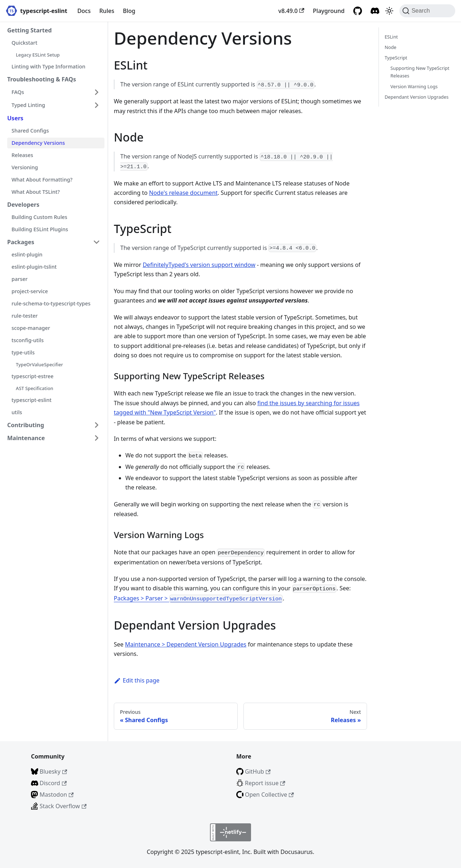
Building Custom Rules (39, 217)
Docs (84, 11)
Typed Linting (28, 105)
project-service (30, 291)
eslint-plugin (27, 254)
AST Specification (35, 388)
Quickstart (24, 43)
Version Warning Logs (414, 86)
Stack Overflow (63, 806)
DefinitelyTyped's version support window (199, 265)
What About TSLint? (36, 192)
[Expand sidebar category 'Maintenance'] (97, 438)
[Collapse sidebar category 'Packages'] (97, 242)
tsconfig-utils (28, 340)
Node (391, 47)
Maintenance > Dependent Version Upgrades (186, 644)
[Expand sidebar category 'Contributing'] (97, 425)
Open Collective (269, 795)
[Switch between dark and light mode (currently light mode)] (389, 11)
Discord (53, 783)
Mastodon (57, 795)
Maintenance (26, 438)
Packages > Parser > (198, 598)
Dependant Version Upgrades (417, 97)
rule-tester (25, 316)
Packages (21, 242)
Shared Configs (30, 131)
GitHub (258, 771)
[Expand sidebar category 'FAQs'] (97, 92)
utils (17, 412)
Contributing (26, 425)
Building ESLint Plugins (40, 229)
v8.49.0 (291, 11)
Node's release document (183, 193)
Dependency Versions (38, 143)
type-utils (23, 352)
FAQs (18, 92)
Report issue (265, 783)
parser (20, 279)
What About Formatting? (42, 180)
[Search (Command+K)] (427, 11)
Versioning (25, 167)
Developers (23, 205)
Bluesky (53, 771)
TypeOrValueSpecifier (39, 364)
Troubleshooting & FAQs (42, 79)
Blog (129, 11)
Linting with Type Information (48, 66)
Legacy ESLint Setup (38, 55)
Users (15, 118)
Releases (22, 155)
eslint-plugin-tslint (34, 267)
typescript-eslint (32, 400)
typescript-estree (32, 376)
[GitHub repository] (358, 11)
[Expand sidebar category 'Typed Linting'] (97, 105)
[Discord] (375, 11)
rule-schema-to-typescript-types (51, 303)
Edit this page (137, 680)
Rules (107, 11)
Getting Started (30, 30)
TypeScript (396, 58)
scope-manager (31, 328)
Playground (329, 11)
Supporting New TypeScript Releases (420, 72)
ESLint (391, 37)
